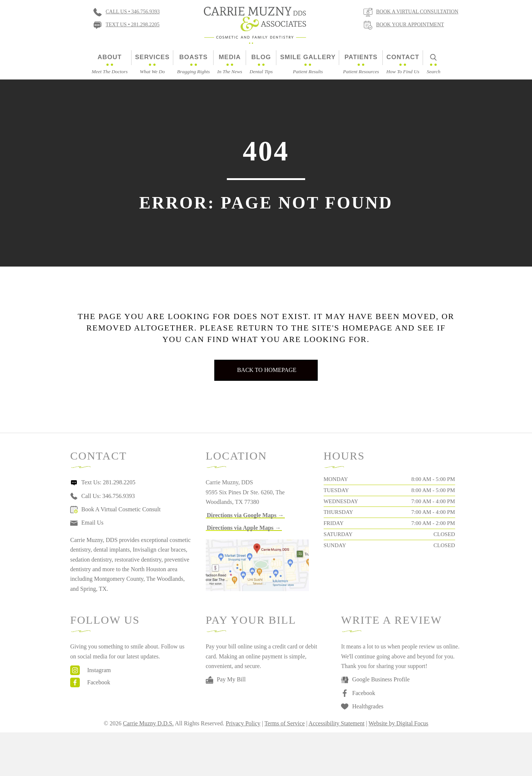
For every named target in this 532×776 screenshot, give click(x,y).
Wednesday (341, 501)
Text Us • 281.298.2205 (133, 25)
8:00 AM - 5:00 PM (433, 479)
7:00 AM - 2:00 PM (433, 523)
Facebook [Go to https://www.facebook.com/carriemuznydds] (99, 682)
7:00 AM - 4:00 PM (433, 501)
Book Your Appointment (410, 25)
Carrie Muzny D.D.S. (148, 723)
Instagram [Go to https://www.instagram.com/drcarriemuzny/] (99, 670)
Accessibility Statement (337, 723)
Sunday (335, 545)
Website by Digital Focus (399, 723)
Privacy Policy (243, 723)
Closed (444, 534)
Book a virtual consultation (417, 12)
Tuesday (336, 490)
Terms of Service (285, 723)
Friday (334, 523)
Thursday (338, 512)
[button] (245, 515)
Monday (336, 479)
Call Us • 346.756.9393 (133, 12)
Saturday (338, 534)
